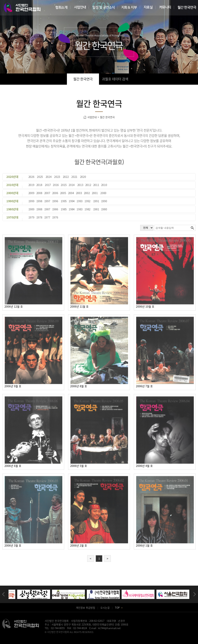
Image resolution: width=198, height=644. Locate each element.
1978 (39, 217)
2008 (39, 193)
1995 (64, 201)
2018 (39, 185)
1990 (104, 201)
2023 (57, 177)
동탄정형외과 (82, 635)
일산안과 (93, 635)
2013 (80, 185)
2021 (74, 177)
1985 (64, 209)
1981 (96, 209)
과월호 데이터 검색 (115, 79)
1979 (31, 217)
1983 (80, 209)
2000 (103, 193)
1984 (72, 209)
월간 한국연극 (83, 79)
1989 (31, 209)
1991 (96, 201)
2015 (64, 185)
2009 (31, 193)
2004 (71, 193)
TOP (119, 608)
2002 (87, 193)
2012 (88, 185)
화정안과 (102, 635)
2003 (79, 193)
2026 (31, 177)
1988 (39, 209)
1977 (47, 217)
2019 (31, 185)
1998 (39, 201)
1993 (80, 201)
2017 (48, 185)
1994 (72, 201)
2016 (56, 185)
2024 (49, 177)
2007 (47, 193)
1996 (55, 201)
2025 (40, 177)
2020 (83, 177)
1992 (87, 201)
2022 (66, 177)
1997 (47, 201)
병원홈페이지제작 (53, 635)
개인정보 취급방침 (85, 608)
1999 (31, 201)
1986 (55, 209)
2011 (96, 185)
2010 (104, 185)
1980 (104, 209)
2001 (95, 193)
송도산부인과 (69, 635)
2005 (63, 193)
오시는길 (105, 608)
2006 (55, 193)
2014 (72, 185)
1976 (55, 217)
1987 (47, 209)
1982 (87, 209)
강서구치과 (112, 635)
